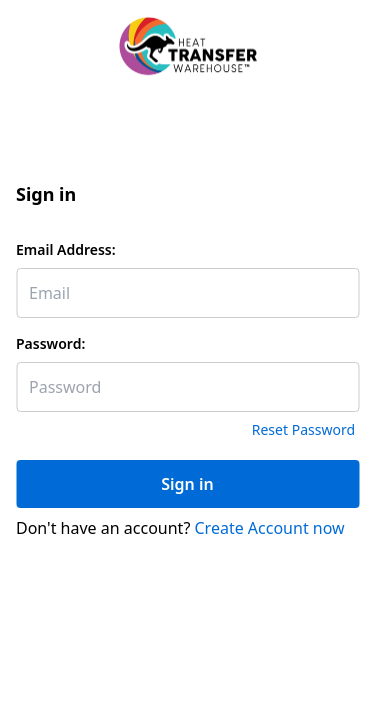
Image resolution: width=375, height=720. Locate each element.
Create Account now (270, 528)
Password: (50, 343)
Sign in (187, 484)
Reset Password (303, 429)
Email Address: (66, 249)
